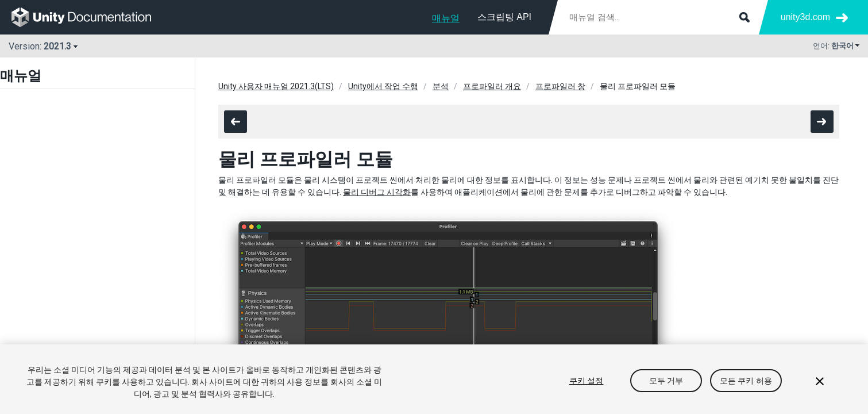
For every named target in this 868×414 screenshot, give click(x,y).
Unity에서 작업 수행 (383, 86)
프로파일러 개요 (492, 86)
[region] (434, 379)
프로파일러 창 (560, 86)
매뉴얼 (446, 18)
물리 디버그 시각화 (377, 192)
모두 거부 (666, 381)
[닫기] (820, 381)
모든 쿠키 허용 (746, 381)
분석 (441, 86)
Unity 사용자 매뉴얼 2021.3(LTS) (276, 86)
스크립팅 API (504, 17)
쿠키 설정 (587, 381)
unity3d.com (805, 17)
